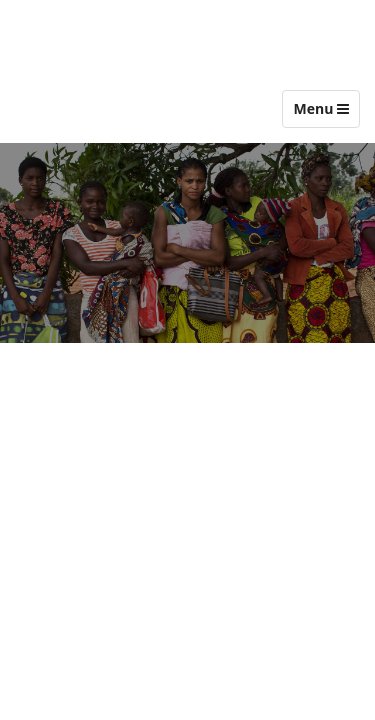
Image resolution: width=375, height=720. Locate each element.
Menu (326, 113)
